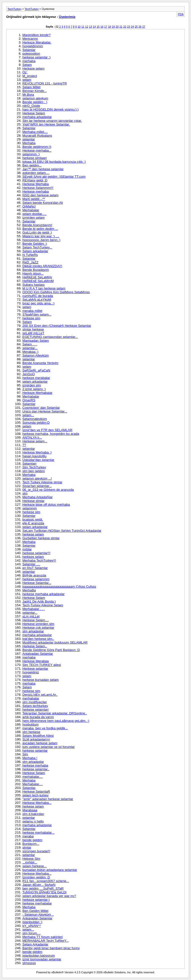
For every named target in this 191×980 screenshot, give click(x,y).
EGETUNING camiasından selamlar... (50, 337)
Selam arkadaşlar (35, 251)
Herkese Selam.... (36, 620)
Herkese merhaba (36, 191)
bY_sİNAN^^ (32, 926)
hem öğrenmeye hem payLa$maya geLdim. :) (56, 721)
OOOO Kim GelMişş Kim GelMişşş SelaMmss (56, 292)
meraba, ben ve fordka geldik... (45, 728)
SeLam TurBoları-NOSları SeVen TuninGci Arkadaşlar (62, 531)
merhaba (29, 61)
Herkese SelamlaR (36, 792)
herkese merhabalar (37, 903)
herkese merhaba (35, 765)
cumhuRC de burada (38, 296)
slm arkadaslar (33, 762)
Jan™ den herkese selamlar (43, 169)
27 (144, 27)
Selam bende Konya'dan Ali (43, 203)
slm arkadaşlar (33, 631)
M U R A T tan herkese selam (44, 288)
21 (121, 27)
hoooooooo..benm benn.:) (41, 240)
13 (91, 27)
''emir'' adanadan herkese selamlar (48, 799)
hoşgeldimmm (33, 46)
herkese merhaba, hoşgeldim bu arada (51, 434)
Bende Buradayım (36, 270)
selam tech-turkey (35, 795)
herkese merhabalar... (38, 833)
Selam (27, 65)
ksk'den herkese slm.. (38, 639)
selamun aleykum (35, 98)
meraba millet (32, 311)
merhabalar (31, 698)
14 (94, 27)
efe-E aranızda (33, 523)
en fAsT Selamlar (35, 568)
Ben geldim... (32, 165)
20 (117, 27)
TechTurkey (14, 9)
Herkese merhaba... (37, 150)
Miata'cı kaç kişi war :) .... (41, 236)
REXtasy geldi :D (35, 180)
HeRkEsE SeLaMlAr (37, 277)
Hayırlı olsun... (33, 273)
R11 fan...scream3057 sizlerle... (46, 881)
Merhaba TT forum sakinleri (43, 937)
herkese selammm (36, 579)
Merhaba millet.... (35, 132)
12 (87, 27)
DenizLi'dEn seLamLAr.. (40, 695)
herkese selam (33, 534)
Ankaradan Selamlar (37, 918)
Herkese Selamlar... (37, 583)
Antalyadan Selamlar (38, 654)
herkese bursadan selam (41, 680)
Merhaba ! (30, 758)
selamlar (29, 139)
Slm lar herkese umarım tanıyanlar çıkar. (52, 121)
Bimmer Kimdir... (35, 91)
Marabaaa (30, 810)
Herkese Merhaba (36, 184)
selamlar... (30, 348)
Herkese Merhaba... (37, 803)
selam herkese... (35, 866)
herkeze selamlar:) (36, 900)
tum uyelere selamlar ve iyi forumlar (48, 747)
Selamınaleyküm (35, 419)
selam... (28, 415)
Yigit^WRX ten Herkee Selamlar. (46, 124)
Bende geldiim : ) (35, 102)
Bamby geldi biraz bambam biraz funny (51, 948)
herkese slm (31, 318)
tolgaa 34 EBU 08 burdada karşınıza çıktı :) (54, 162)
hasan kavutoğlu (34, 456)
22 (125, 27)
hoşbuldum (30, 724)
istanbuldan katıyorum (39, 956)
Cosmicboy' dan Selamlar (41, 408)
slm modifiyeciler (35, 702)
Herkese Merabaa (36, 661)
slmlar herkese (33, 329)
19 (113, 27)
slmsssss (29, 963)
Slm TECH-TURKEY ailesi (42, 665)
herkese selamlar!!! (36, 553)
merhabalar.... (33, 777)
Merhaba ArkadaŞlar (38, 497)
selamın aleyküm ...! (37, 478)
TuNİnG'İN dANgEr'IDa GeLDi (44, 892)
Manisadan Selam (36, 341)
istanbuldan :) (32, 922)
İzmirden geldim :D (36, 877)
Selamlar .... (31, 564)
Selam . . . (30, 344)
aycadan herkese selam (40, 743)
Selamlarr (29, 464)
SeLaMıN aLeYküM (37, 300)
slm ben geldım (34, 471)
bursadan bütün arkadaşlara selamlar (50, 870)
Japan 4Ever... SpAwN (39, 885)
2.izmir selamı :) (34, 389)
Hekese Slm (31, 859)
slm (25, 493)
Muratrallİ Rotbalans (37, 136)
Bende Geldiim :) (35, 244)
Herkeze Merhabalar (37, 393)
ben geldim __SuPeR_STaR (43, 888)
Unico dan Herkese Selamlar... (45, 411)
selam (27, 80)
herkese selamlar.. (36, 769)
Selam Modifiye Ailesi (38, 736)
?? (24, 445)
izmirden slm (32, 385)
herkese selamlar (35, 751)
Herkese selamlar (35, 669)
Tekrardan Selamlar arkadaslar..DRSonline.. (55, 713)
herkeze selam (33, 557)
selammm (30, 508)
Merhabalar (31, 210)
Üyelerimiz (67, 17)
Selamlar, (29, 788)
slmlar (27, 847)
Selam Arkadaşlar (35, 944)
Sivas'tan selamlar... (37, 486)
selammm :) (31, 154)
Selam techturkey (35, 706)
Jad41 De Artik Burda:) (39, 601)
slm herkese (31, 732)
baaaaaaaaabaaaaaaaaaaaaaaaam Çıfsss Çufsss (59, 587)
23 (129, 27)
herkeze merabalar (36, 378)
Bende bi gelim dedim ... (40, 229)
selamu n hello (33, 821)
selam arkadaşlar (35, 382)
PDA (181, 14)
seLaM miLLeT (33, 333)
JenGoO (29, 374)
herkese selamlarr (36, 710)
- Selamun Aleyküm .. (38, 915)
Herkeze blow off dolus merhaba (46, 505)
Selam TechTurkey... (37, 247)
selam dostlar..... (34, 214)
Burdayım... (31, 844)
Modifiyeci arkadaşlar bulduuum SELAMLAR (55, 642)
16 (102, 27)
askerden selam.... (36, 173)
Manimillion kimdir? (36, 35)
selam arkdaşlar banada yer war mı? (49, 896)
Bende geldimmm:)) (37, 147)
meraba (28, 836)
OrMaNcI (29, 206)
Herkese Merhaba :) (37, 452)
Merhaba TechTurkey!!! (39, 560)
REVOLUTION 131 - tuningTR (45, 83)
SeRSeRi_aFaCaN (36, 370)
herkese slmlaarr (35, 158)
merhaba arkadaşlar (37, 117)
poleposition (31, 54)
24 (132, 27)
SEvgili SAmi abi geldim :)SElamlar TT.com (54, 177)
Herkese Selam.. (35, 646)
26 (140, 27)
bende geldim (32, 840)
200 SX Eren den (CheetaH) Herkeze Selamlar (57, 326)
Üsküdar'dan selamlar (38, 460)
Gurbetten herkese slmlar (41, 538)
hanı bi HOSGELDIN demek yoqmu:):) (50, 109)
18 (109, 27)
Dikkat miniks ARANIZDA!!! (42, 266)
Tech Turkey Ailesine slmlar (42, 482)
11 (83, 27)
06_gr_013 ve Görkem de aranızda (48, 490)
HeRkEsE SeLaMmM (38, 281)
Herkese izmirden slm (38, 624)
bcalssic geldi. (33, 519)
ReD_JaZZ (30, 262)
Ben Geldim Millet (35, 911)
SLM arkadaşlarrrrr (36, 739)
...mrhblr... (30, 862)
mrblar (27, 549)
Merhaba (29, 143)
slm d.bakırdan (33, 814)
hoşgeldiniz (31, 672)
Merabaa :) (30, 352)
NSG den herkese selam (40, 195)
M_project (30, 76)
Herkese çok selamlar (38, 628)
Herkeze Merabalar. (37, 42)
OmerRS (29, 400)
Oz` (25, 72)
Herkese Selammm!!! (38, 188)
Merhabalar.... (33, 784)
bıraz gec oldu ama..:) (38, 303)
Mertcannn (30, 39)
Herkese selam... (35, 441)
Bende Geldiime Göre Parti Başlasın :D (51, 650)
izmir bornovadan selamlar (42, 959)
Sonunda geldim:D (36, 423)
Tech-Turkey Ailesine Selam (43, 605)
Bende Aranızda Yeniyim (40, 363)
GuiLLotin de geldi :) (37, 232)
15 (98, 27)
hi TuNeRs (30, 255)
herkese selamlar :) (36, 57)
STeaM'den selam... (37, 314)
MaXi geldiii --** (34, 199)
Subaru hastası (34, 285)
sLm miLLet (31, 616)
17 (106, 27)
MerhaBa (29, 590)
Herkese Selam (34, 113)
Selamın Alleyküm (36, 355)
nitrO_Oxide (31, 106)
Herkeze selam (33, 68)
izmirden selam (34, 218)
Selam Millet (31, 87)
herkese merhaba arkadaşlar (44, 594)
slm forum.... (31, 933)
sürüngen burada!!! (36, 851)
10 (79, 27)
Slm (25, 754)
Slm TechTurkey (34, 467)
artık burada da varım (38, 717)
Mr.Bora (28, 95)
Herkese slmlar (33, 501)
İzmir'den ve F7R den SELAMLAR (47, 430)
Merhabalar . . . (34, 609)
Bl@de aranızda (34, 575)
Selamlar (29, 50)
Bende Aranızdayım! (37, 225)
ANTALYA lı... (32, 437)
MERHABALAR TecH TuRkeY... (46, 941)
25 (136, 27)
